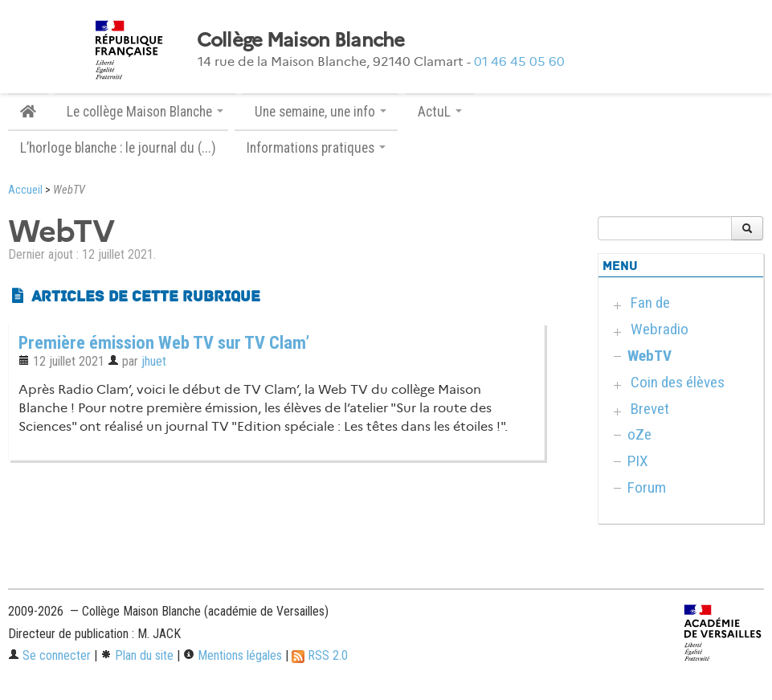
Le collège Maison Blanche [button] (145, 112)
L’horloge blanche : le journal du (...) (118, 148)
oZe (639, 434)
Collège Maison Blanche (301, 40)
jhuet (154, 361)
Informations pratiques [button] (316, 148)
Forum (647, 487)
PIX (638, 461)
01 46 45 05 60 (519, 61)
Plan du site (137, 655)
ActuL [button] (440, 112)
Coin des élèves (678, 382)
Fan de (650, 303)
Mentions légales (233, 655)
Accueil (25, 190)
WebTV (649, 356)
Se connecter (49, 655)
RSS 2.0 (320, 655)
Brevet (650, 409)
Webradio (660, 329)
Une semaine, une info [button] (321, 112)
